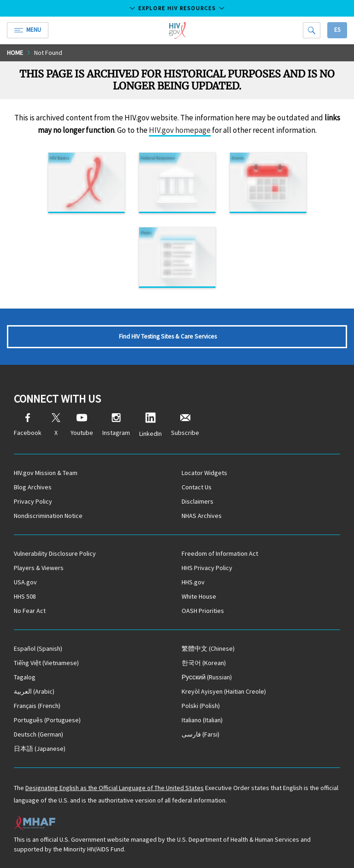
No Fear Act (30, 611)
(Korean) (204, 663)
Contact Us (197, 487)
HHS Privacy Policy (207, 568)
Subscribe (185, 425)
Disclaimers (198, 501)
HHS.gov (193, 582)
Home (15, 53)
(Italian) (202, 720)
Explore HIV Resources (177, 8)
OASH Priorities (203, 611)
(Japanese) (40, 749)
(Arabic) (34, 691)
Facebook (28, 425)
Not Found (48, 53)
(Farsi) (201, 734)
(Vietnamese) (46, 663)
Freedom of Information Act (220, 553)
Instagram (116, 425)
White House (199, 596)
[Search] (312, 30)
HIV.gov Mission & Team (46, 473)
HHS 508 (25, 596)
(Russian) (207, 677)
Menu (28, 30)
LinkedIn (150, 425)
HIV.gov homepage (180, 130)
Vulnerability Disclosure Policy (55, 553)
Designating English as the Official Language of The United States (115, 788)
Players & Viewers (39, 568)
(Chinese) (208, 648)
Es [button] (337, 30)
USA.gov (25, 582)
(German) (38, 734)
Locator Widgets (204, 473)
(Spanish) (38, 648)
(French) (37, 706)
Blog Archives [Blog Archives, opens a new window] (33, 487)
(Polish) (201, 706)
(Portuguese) (47, 720)
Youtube (82, 425)
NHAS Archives (202, 516)
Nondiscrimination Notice (48, 516)
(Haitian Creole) (224, 691)
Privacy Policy (33, 501)
